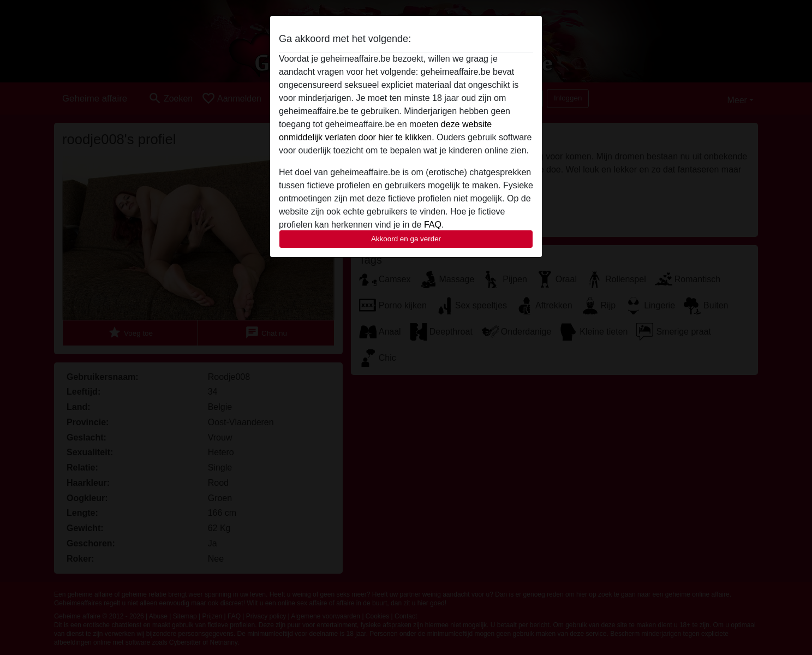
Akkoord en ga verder (406, 239)
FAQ (433, 225)
